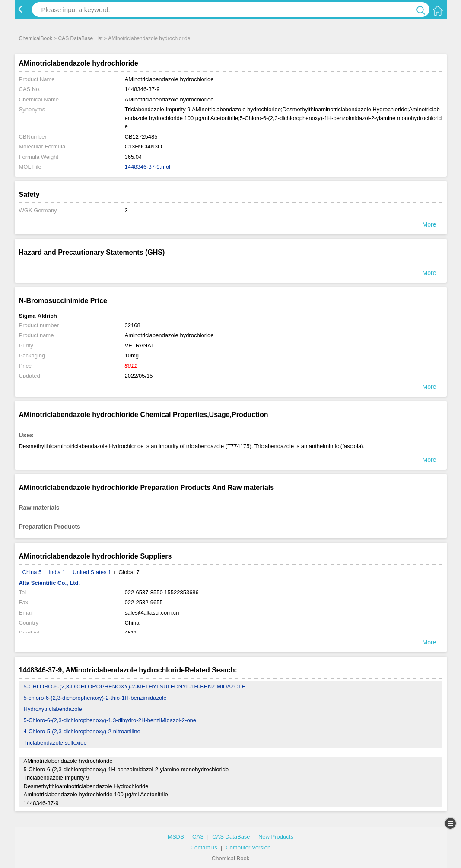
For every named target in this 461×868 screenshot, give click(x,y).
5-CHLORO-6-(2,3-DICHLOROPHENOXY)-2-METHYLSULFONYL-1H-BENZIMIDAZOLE (135, 687)
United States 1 (92, 572)
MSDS (176, 837)
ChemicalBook (36, 38)
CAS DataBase (231, 837)
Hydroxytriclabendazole (53, 709)
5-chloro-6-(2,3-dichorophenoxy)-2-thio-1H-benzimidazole (95, 698)
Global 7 (129, 572)
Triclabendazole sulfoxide (55, 743)
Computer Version (248, 847)
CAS (198, 837)
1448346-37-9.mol (148, 167)
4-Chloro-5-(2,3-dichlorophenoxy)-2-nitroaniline (82, 731)
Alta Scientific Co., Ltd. (50, 583)
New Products (276, 837)
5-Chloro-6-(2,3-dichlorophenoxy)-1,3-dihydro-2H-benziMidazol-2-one (110, 720)
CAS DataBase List (81, 38)
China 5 (32, 572)
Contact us (204, 847)
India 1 (57, 572)
